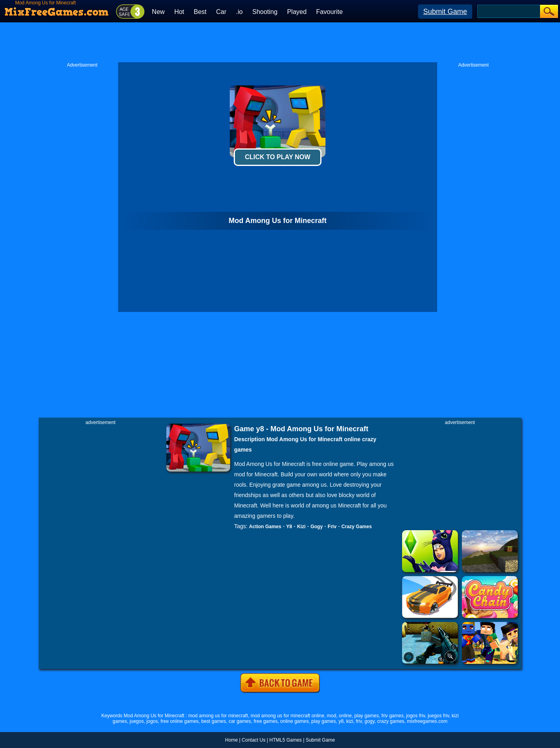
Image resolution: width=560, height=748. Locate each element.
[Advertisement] (280, 42)
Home (231, 740)
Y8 (289, 527)
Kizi (301, 527)
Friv (332, 527)
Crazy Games (357, 527)
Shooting (265, 12)
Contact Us (253, 740)
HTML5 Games (285, 740)
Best (200, 12)
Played (297, 12)
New (158, 12)
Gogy (316, 527)
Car (221, 12)
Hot (179, 12)
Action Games (265, 527)
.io (240, 12)
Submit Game (445, 12)
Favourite (330, 12)
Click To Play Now (278, 157)
